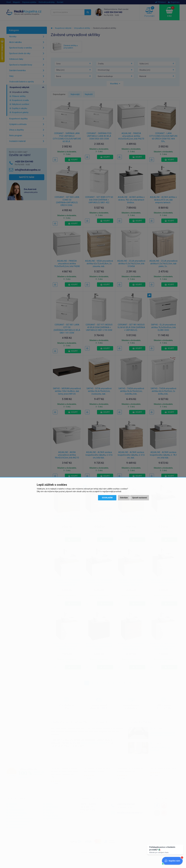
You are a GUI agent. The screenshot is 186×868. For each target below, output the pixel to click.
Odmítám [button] (124, 498)
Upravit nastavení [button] (140, 498)
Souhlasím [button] (107, 498)
